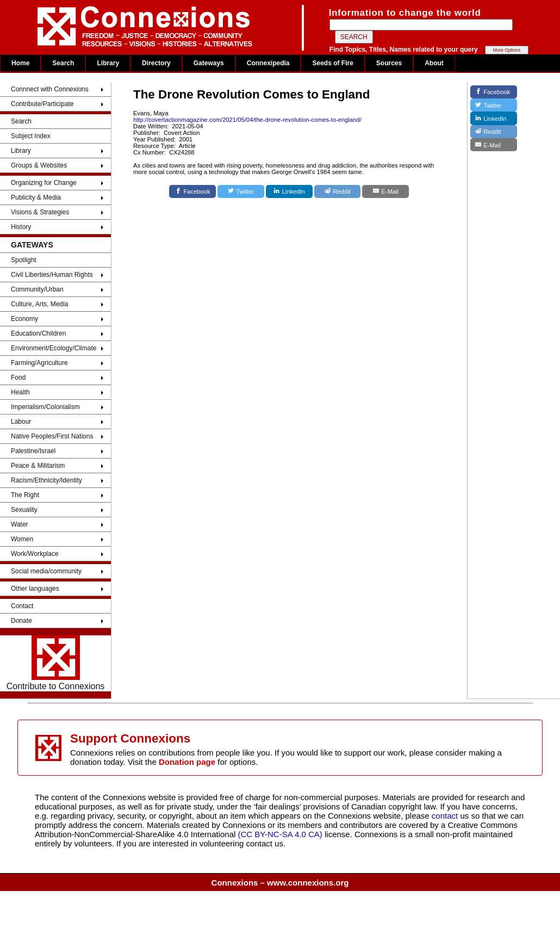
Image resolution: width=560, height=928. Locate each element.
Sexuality (24, 510)
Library (108, 63)
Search (63, 63)
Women (22, 539)
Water (20, 524)
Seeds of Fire (332, 63)
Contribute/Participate (42, 104)
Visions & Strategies (40, 212)
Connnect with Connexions (50, 89)
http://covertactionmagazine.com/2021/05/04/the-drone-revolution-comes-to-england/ (247, 120)
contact (446, 816)
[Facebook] (192, 191)
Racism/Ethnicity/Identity (46, 480)
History (21, 227)
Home (20, 63)
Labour (21, 422)
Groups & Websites (39, 165)
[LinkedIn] (289, 191)
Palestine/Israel (33, 451)
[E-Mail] (385, 191)
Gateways (209, 63)
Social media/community (46, 571)
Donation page (187, 762)
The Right (25, 495)
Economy (24, 319)
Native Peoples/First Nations (52, 436)
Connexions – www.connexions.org (280, 883)
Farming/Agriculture (39, 363)
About (434, 63)
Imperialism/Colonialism (45, 407)
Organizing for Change (44, 183)
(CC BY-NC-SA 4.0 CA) (280, 834)
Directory (156, 63)
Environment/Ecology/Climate (54, 348)
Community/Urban (37, 289)
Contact (22, 606)
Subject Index (31, 136)
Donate (21, 621)
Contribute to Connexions (56, 663)
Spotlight (24, 260)
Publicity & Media (36, 197)
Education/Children (38, 333)
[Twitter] (241, 191)
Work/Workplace (35, 554)
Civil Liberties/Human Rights (52, 275)
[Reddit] (338, 191)
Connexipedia (268, 63)
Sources (389, 63)
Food (18, 378)
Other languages (35, 589)
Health (20, 392)
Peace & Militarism (38, 466)
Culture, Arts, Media (39, 304)
